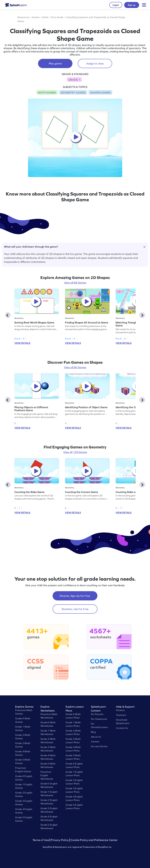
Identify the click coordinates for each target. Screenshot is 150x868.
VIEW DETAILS (22, 343)
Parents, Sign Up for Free (75, 596)
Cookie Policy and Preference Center (94, 840)
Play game (55, 63)
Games (36, 17)
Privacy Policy (60, 840)
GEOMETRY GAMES (73, 92)
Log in (116, 5)
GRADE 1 (74, 80)
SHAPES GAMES (100, 92)
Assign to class (95, 63)
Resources (23, 17)
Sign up (132, 5)
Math (45, 17)
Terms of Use (41, 840)
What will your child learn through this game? (75, 247)
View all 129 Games (75, 452)
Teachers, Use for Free (75, 609)
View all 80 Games (75, 367)
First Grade (57, 17)
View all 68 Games (75, 283)
